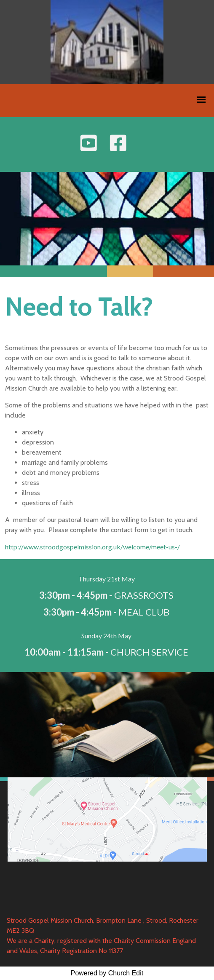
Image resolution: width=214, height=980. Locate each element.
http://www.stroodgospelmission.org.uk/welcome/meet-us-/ (92, 547)
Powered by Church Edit (107, 973)
